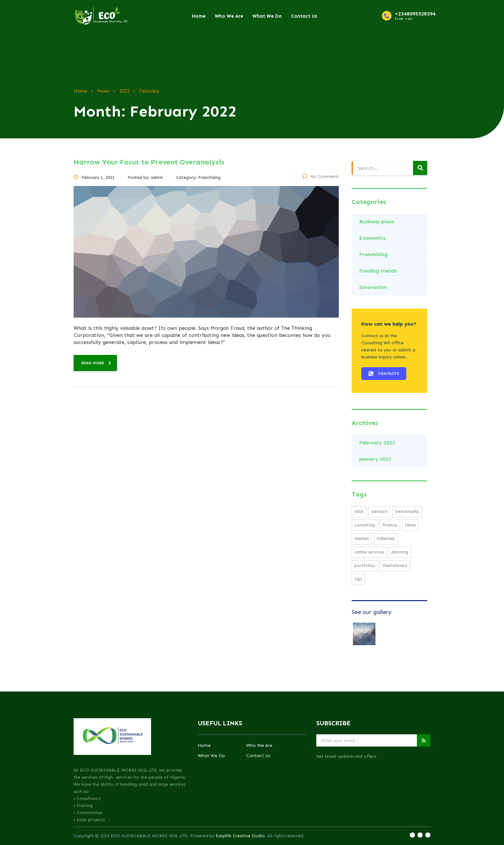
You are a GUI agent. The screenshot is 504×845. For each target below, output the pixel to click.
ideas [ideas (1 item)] (410, 525)
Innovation (373, 287)
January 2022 (375, 459)
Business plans (377, 222)
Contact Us (304, 16)
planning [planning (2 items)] (400, 552)
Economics (372, 238)
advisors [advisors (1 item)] (379, 511)
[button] (384, 374)
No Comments (321, 176)
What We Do (267, 16)
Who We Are (229, 16)
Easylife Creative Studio (240, 836)
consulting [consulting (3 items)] (365, 525)
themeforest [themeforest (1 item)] (395, 566)
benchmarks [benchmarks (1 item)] (407, 511)
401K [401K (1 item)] (359, 511)
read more (96, 363)
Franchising (373, 254)
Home (199, 16)
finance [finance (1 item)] (390, 525)
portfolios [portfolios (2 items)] (365, 566)
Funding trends (378, 271)
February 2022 (377, 443)
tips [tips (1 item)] (358, 579)
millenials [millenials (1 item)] (386, 539)
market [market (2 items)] (362, 539)
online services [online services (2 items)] (369, 552)
